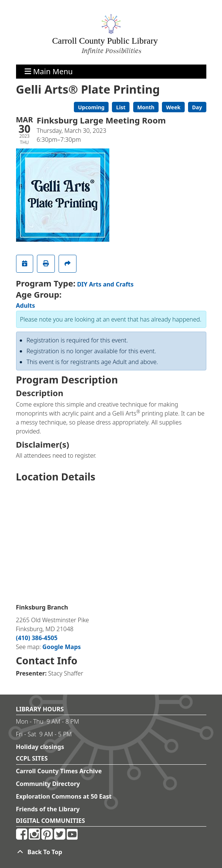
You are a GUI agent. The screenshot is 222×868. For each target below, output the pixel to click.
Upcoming (91, 107)
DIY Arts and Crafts (105, 284)
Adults (26, 305)
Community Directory (48, 784)
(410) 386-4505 (37, 638)
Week (173, 107)
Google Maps (62, 647)
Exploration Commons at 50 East (64, 796)
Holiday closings (40, 747)
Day (197, 107)
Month (146, 107)
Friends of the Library (48, 809)
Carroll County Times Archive (59, 771)
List (121, 107)
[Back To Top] (111, 852)
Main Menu (49, 71)
